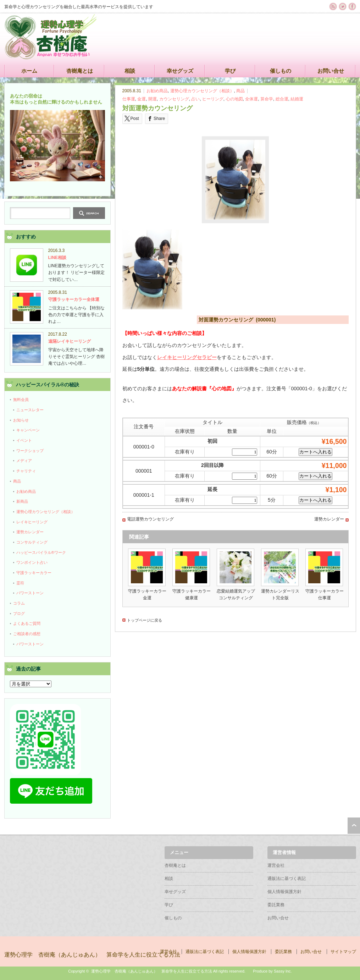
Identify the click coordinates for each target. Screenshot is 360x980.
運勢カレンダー (329, 519)
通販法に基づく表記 (287, 879)
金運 (142, 99)
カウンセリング (174, 99)
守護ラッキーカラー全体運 (74, 299)
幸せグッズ (180, 71)
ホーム (29, 71)
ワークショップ (30, 451)
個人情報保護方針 (284, 892)
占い (195, 99)
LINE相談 (57, 258)
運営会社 (276, 865)
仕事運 (129, 99)
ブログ (19, 613)
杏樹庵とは (80, 71)
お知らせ (21, 420)
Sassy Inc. (283, 971)
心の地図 (234, 99)
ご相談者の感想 (27, 634)
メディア (24, 461)
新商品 (22, 501)
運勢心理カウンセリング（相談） (202, 91)
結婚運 (297, 99)
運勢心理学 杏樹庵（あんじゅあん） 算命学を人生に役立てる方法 (92, 955)
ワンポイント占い (32, 562)
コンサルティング (32, 542)
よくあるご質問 (27, 623)
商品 (240, 91)
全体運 (251, 99)
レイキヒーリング (32, 522)
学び (230, 71)
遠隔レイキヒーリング (70, 341)
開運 (153, 99)
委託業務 (276, 905)
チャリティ (26, 471)
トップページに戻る (145, 620)
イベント (24, 440)
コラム (19, 603)
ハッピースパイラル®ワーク (41, 552)
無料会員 (21, 400)
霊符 (20, 583)
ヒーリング (213, 99)
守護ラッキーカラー (34, 573)
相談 (130, 71)
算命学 (267, 99)
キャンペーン (28, 430)
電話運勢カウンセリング (150, 519)
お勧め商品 (157, 91)
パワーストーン (30, 593)
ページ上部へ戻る (354, 826)
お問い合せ (331, 71)
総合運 (282, 99)
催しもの (281, 71)
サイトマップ (343, 952)
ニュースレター (30, 410)
